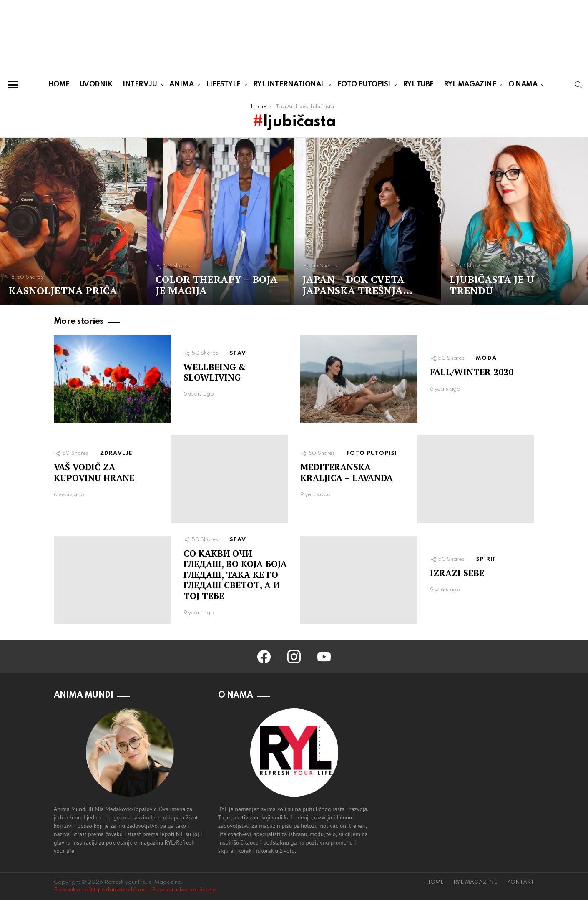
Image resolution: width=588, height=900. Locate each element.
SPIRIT (486, 559)
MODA (486, 358)
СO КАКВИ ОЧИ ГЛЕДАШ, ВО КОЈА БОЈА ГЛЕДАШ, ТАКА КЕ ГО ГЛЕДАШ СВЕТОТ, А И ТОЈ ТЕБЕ (235, 575)
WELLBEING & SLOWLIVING (215, 372)
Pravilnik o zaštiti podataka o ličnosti (101, 890)
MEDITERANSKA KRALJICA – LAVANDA (347, 472)
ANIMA (181, 86)
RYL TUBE (418, 84)
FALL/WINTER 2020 (472, 372)
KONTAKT (520, 882)
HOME (59, 84)
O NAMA (523, 86)
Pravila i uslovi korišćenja (184, 890)
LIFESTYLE (223, 86)
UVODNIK (96, 84)
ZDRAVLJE (117, 453)
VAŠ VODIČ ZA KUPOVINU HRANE (94, 472)
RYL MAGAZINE (470, 86)
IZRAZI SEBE (457, 573)
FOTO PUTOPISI (364, 86)
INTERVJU (140, 86)
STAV (238, 353)
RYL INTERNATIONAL (289, 86)
